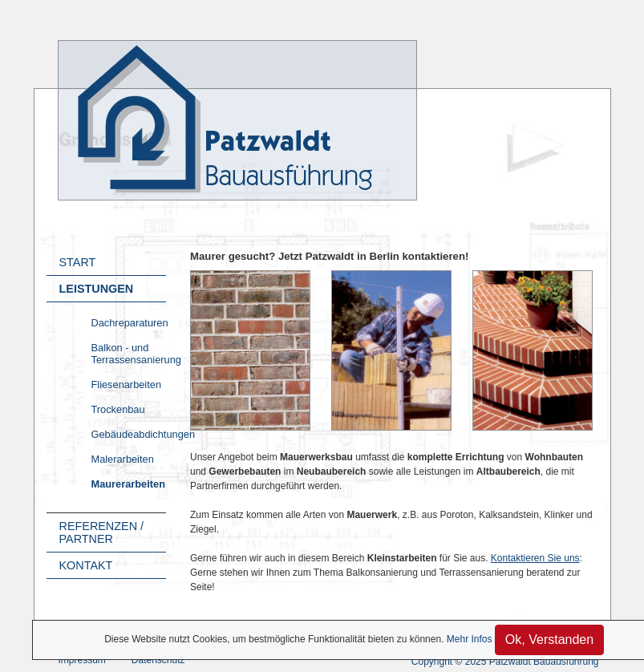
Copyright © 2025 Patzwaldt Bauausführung (505, 662)
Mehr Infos (470, 639)
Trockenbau (118, 409)
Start (78, 262)
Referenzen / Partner (102, 532)
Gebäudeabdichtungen (129, 434)
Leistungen (97, 289)
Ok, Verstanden (549, 640)
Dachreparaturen (129, 323)
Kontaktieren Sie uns (535, 558)
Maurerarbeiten (128, 484)
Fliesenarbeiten (127, 385)
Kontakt (86, 565)
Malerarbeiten (123, 459)
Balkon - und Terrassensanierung (129, 354)
